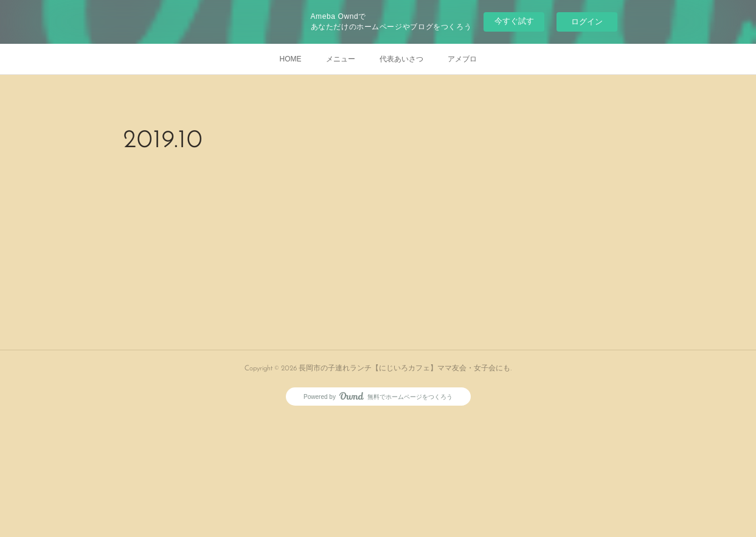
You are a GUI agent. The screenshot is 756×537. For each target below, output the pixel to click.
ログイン (587, 22)
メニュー (341, 59)
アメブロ (462, 59)
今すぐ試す (514, 21)
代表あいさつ (401, 59)
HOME (291, 59)
